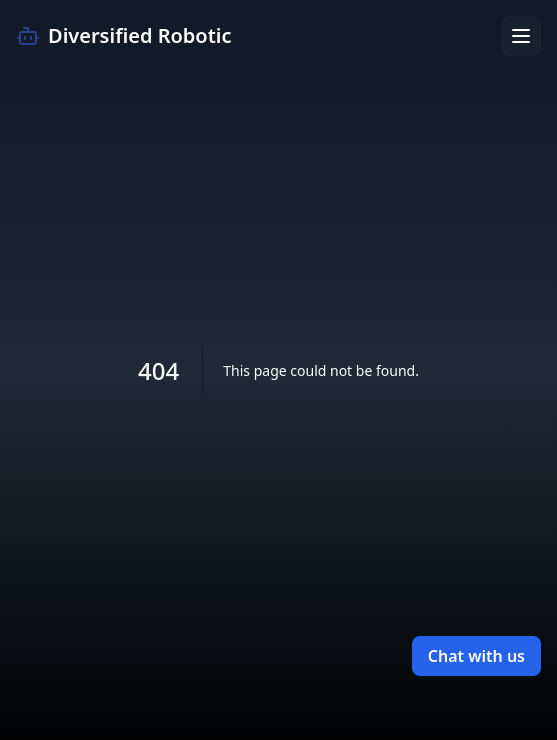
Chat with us (476, 656)
